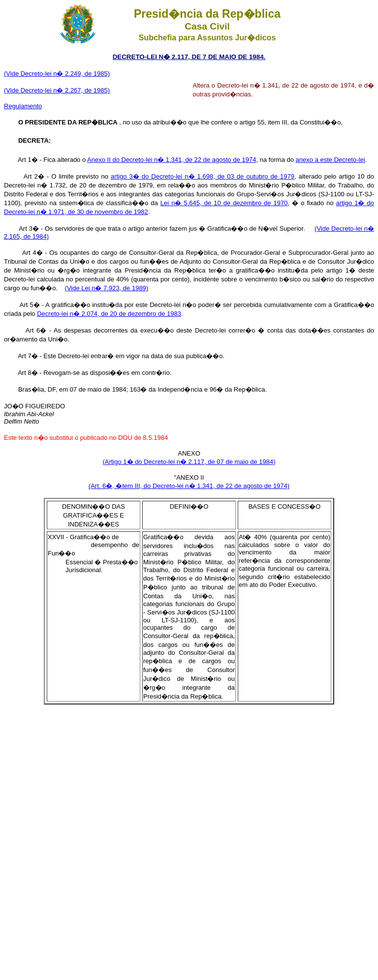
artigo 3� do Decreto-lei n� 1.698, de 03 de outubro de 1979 (203, 176)
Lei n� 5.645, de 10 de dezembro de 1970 (224, 203)
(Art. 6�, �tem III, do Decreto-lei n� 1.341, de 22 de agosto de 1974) (189, 486)
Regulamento (23, 106)
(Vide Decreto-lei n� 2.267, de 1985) (57, 90)
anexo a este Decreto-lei (331, 160)
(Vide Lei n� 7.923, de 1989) (107, 288)
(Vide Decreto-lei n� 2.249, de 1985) (57, 74)
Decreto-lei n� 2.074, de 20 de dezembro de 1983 (109, 314)
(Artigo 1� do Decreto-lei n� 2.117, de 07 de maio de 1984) (189, 462)
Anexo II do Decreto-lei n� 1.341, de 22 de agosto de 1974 (172, 160)
